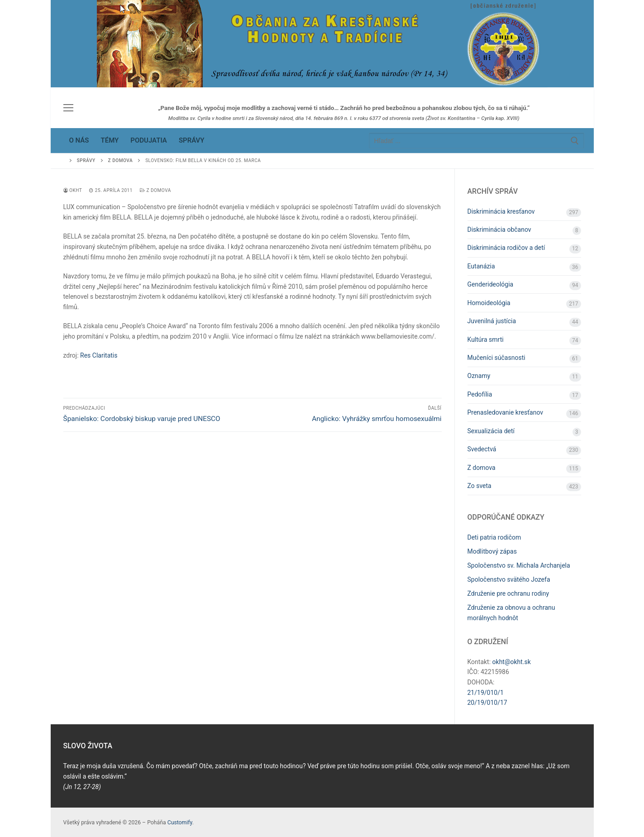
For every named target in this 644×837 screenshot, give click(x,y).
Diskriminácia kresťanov (501, 211)
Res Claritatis (99, 355)
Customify (180, 823)
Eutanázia (481, 266)
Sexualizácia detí (491, 431)
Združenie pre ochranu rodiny (508, 593)
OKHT (73, 190)
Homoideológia (489, 303)
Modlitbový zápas (492, 551)
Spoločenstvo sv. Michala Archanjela (519, 565)
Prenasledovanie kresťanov (506, 412)
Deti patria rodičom (494, 537)
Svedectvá (482, 449)
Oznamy (479, 376)
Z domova (155, 190)
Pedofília (480, 394)
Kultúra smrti (486, 340)
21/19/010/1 (486, 693)
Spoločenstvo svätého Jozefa (509, 579)
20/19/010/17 (487, 703)
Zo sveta (479, 486)
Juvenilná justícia (492, 321)
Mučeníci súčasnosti (496, 358)
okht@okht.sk (512, 662)
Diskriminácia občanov (499, 230)
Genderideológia (491, 284)
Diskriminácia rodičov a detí (506, 248)
